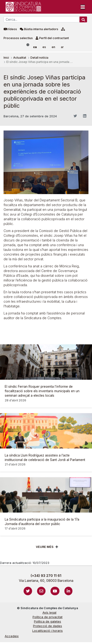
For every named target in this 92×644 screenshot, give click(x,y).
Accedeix (12, 636)
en (53, 47)
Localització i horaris (48, 631)
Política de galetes (48, 622)
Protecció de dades (48, 626)
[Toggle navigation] (83, 7)
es (44, 47)
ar (62, 47)
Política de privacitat (48, 617)
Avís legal (49, 613)
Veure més (45, 547)
